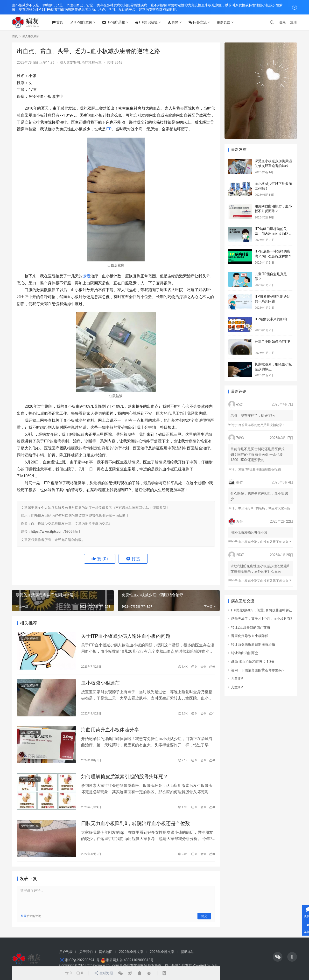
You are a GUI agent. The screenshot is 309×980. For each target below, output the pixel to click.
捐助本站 (188, 952)
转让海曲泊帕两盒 (245, 653)
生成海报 (103, 973)
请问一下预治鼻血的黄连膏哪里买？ (258, 670)
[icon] (278, 957)
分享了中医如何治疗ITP (272, 342)
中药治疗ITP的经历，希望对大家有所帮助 (267, 508)
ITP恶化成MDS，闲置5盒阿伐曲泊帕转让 (262, 610)
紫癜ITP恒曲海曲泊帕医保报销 (259, 469)
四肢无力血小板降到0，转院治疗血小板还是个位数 (136, 824)
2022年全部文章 (131, 952)
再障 (175, 22)
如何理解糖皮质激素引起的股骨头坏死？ (125, 777)
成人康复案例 (70, 63)
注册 (294, 22)
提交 (204, 917)
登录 (283, 22)
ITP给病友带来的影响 (271, 319)
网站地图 (106, 952)
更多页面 (225, 22)
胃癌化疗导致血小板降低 (250, 636)
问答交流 (199, 22)
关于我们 (86, 952)
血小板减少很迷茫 (100, 683)
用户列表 (66, 952)
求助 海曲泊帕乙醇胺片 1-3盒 (253, 662)
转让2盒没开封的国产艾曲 (251, 627)
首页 (59, 22)
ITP (109, 129)
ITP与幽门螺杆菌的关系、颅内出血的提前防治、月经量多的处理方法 (273, 234)
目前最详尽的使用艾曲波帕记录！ (262, 425)
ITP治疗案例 (82, 22)
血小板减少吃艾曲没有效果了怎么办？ (265, 542)
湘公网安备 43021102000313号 (130, 960)
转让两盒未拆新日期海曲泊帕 (253, 644)
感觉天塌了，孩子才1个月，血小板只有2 (262, 619)
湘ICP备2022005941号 (82, 960)
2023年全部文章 (162, 952)
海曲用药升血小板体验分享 (110, 730)
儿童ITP (237, 679)
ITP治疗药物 (115, 22)
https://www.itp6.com (103, 965)
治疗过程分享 (91, 63)
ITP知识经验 (148, 22)
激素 (86, 276)
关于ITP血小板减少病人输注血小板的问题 (126, 636)
